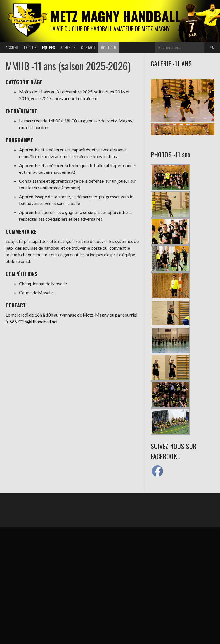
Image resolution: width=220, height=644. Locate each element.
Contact (88, 47)
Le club (30, 47)
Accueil (12, 47)
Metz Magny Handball (115, 16)
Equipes (49, 47)
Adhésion (68, 47)
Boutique (109, 47)
